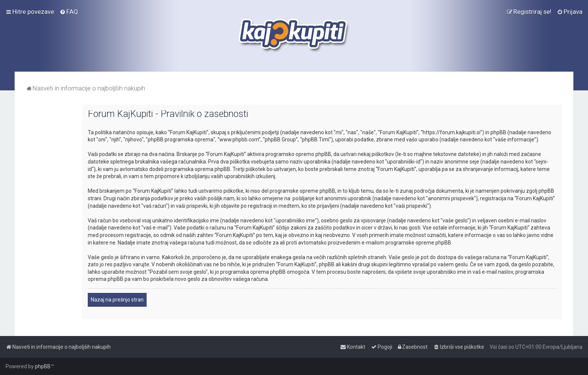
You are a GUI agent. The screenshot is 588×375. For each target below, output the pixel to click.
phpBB (43, 366)
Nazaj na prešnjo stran (117, 300)
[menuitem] (69, 12)
